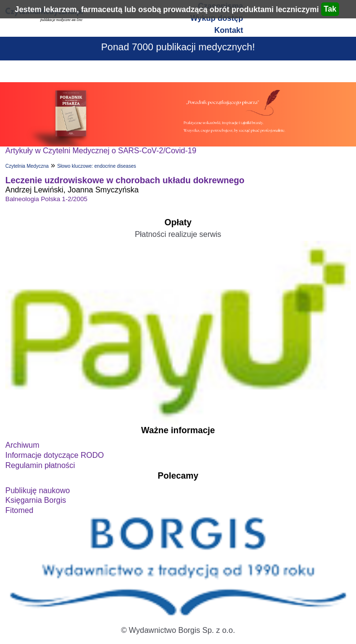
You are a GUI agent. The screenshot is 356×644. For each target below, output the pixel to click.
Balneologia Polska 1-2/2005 (46, 199)
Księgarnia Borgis (36, 500)
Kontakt (229, 30)
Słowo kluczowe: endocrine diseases (96, 166)
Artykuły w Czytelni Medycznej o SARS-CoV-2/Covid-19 (101, 151)
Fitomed (19, 510)
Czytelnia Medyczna (27, 166)
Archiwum (22, 445)
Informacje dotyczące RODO (55, 455)
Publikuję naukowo (37, 490)
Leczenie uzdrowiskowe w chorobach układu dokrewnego (125, 180)
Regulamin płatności (40, 465)
